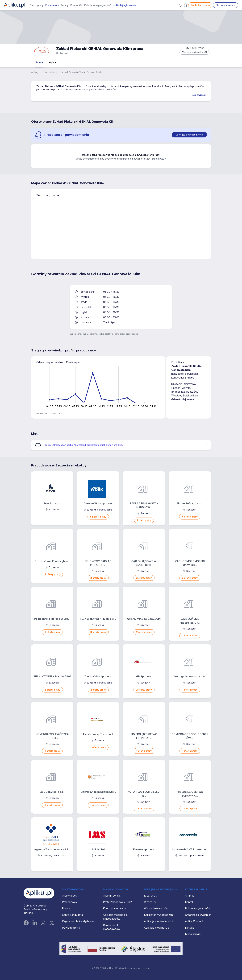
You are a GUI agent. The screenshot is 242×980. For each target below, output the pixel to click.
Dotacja (190, 928)
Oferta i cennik (112, 896)
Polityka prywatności (198, 908)
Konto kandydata (200, 5)
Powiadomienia (71, 928)
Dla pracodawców (226, 5)
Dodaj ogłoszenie (125, 5)
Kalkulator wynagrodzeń (98, 5)
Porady (65, 5)
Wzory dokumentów (156, 908)
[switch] (189, 135)
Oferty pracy (37, 5)
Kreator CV (76, 5)
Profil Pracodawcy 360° (117, 902)
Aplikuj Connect (194, 921)
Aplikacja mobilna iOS (157, 928)
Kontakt (190, 902)
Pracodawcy (52, 5)
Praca (39, 62)
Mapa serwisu (193, 934)
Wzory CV (150, 902)
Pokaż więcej (198, 95)
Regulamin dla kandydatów (78, 921)
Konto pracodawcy (114, 908)
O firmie (190, 896)
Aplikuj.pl (36, 72)
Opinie (53, 62)
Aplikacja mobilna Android (159, 921)
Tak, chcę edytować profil (194, 52)
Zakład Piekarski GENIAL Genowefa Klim (59, 86)
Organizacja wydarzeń (198, 915)
